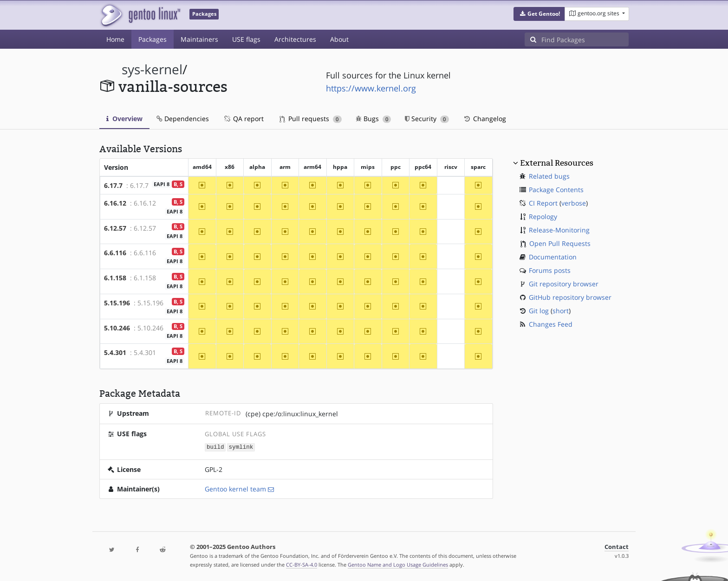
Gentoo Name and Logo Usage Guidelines (398, 564)
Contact (617, 546)
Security (427, 119)
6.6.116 (115, 253)
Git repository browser (564, 284)
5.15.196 (117, 303)
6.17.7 (113, 185)
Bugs (374, 119)
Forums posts (550, 270)
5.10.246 (117, 328)
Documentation (553, 257)
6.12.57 (115, 228)
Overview (124, 119)
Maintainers (199, 39)
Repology (543, 216)
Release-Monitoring (559, 230)
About (339, 39)
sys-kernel (152, 69)
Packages (153, 39)
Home (115, 39)
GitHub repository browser (570, 297)
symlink (241, 447)
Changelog (484, 119)
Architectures (295, 39)
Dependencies (183, 119)
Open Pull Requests (560, 243)
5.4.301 (115, 352)
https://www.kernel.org (371, 88)
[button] (539, 14)
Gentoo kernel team (235, 488)
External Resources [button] (557, 163)
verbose (574, 203)
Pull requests (311, 119)
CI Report (543, 203)
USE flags (246, 39)
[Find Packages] (585, 39)
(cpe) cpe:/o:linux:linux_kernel (292, 414)
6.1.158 (115, 278)
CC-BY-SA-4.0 (302, 564)
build (215, 447)
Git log (539, 311)
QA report (243, 119)
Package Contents (556, 190)
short (561, 311)
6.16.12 (115, 203)
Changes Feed (551, 324)
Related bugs (549, 176)
